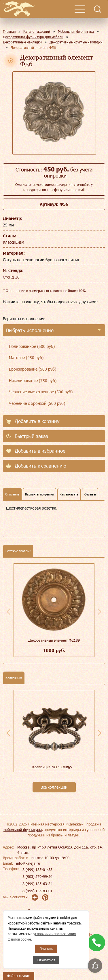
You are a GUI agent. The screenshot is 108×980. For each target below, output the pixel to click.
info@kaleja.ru (28, 863)
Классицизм (14, 242)
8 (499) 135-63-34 (37, 884)
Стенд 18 (11, 277)
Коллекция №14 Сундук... (54, 767)
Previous (8, 611)
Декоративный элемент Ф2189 (54, 640)
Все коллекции (54, 787)
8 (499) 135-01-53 (37, 870)
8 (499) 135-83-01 (37, 891)
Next (100, 611)
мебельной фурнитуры (23, 830)
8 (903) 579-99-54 (37, 876)
